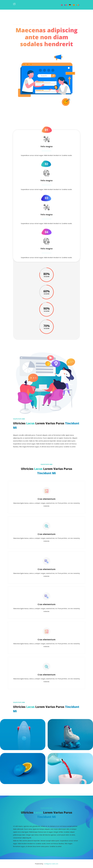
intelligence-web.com (51, 864)
